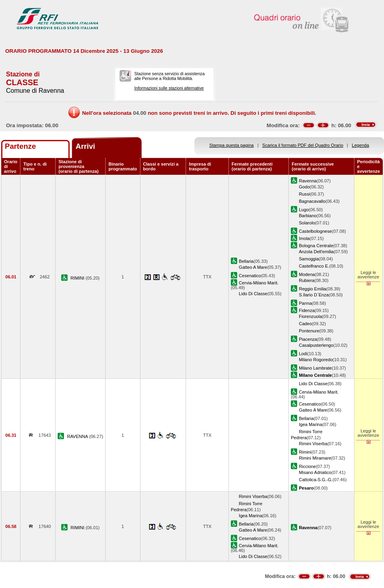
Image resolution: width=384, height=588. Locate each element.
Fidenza (307, 310)
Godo (304, 187)
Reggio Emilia (312, 289)
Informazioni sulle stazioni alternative (169, 88)
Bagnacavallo (312, 201)
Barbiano (308, 216)
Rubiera (307, 280)
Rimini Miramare (315, 458)
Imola (304, 238)
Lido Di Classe (253, 294)
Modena (307, 274)
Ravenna (308, 181)
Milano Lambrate (315, 368)
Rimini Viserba (313, 444)
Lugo (304, 210)
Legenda (361, 145)
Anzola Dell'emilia (316, 252)
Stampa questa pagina (231, 145)
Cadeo (305, 324)
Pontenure (309, 331)
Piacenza (308, 339)
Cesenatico (250, 276)
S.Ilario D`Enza (314, 295)
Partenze (20, 146)
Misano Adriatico (315, 472)
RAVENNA (78, 436)
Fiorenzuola (310, 316)
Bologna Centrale (316, 246)
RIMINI (78, 278)
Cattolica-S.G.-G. (316, 480)
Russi (304, 194)
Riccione (307, 466)
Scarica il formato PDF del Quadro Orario (303, 145)
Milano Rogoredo (316, 360)
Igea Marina (311, 424)
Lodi (303, 354)
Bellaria (246, 261)
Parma (305, 303)
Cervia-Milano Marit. (259, 283)
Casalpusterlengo (316, 345)
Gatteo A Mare (253, 267)
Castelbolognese (315, 231)
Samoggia (309, 259)
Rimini (305, 452)
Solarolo (307, 223)
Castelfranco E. (314, 266)
